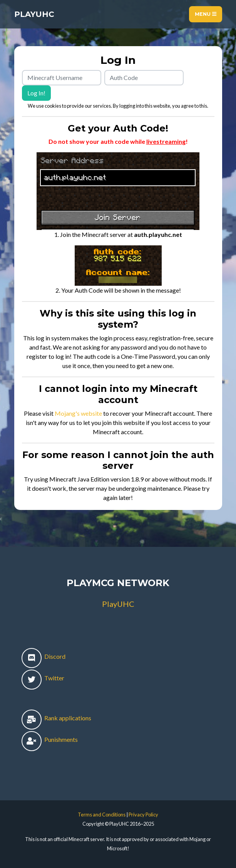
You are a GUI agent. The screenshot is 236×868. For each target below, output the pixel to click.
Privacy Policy (143, 815)
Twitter (43, 678)
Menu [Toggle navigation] (206, 14)
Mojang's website (78, 413)
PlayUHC (34, 14)
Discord (44, 656)
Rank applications (56, 718)
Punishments (50, 739)
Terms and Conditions (102, 815)
